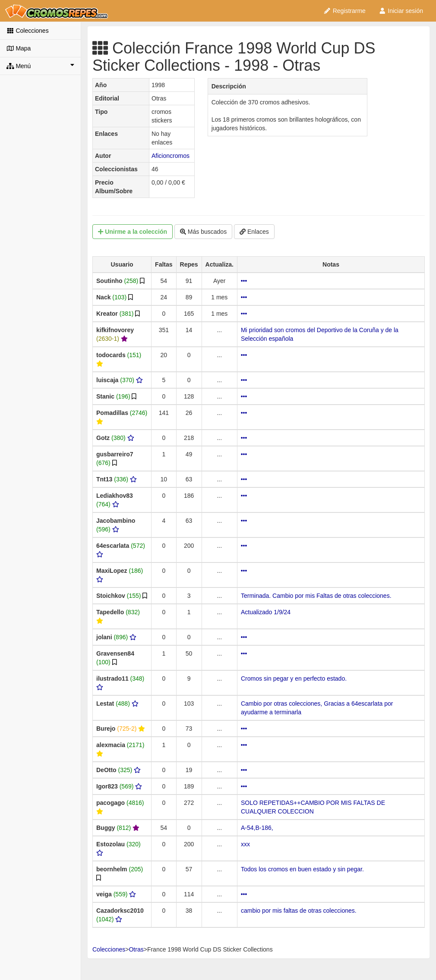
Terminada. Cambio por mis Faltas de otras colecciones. (316, 596)
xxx (245, 844)
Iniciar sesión (401, 11)
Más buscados (203, 232)
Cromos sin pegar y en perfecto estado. (294, 678)
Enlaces (254, 232)
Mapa (19, 48)
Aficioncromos (171, 156)
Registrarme (344, 11)
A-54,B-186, (257, 828)
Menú (40, 66)
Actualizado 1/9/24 (266, 612)
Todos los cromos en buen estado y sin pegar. (302, 869)
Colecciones (28, 31)
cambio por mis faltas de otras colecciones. (299, 911)
